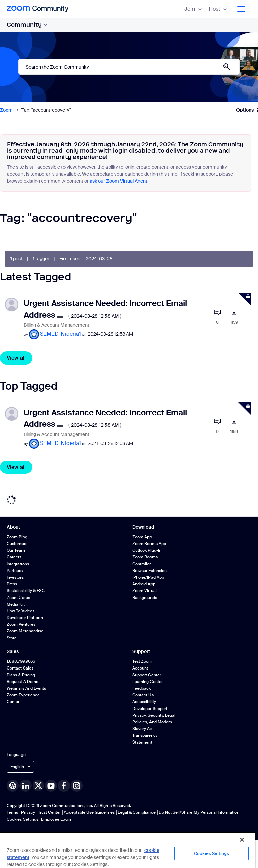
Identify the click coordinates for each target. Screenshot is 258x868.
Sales (13, 651)
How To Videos (20, 611)
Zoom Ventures (21, 624)
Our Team (16, 550)
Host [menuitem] (218, 9)
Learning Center (147, 682)
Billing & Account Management (56, 325)
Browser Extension (149, 571)
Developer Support (150, 709)
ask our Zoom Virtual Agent (119, 181)
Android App (144, 584)
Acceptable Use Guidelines (89, 812)
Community (27, 25)
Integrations (18, 564)
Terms (12, 812)
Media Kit (16, 604)
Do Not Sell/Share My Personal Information (199, 812)
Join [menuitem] (193, 9)
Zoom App (142, 537)
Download (143, 527)
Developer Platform (25, 618)
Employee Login (56, 819)
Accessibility (144, 702)
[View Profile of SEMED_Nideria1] (60, 334)
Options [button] (245, 110)
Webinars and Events (26, 688)
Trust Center (49, 812)
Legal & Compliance (137, 812)
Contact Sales (20, 668)
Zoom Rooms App (149, 544)
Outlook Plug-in (147, 550)
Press (12, 584)
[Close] (242, 840)
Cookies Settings (23, 819)
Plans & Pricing (21, 675)
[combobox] (129, 67)
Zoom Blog (17, 537)
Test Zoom (142, 661)
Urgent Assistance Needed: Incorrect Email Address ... (105, 418)
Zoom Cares (18, 598)
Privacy (28, 812)
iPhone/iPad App (148, 577)
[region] (128, 850)
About (13, 527)
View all (16, 358)
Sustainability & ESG (26, 591)
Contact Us (143, 695)
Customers (17, 544)
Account (140, 668)
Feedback (142, 688)
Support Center (147, 675)
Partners (15, 571)
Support (141, 651)
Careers (14, 557)
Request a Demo (23, 682)
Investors (15, 577)
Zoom (6, 110)
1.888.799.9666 (21, 661)
